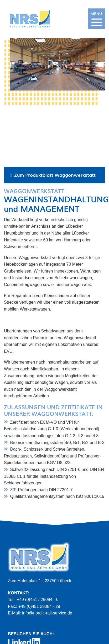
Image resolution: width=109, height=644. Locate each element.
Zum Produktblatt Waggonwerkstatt (55, 175)
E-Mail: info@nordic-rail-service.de (40, 613)
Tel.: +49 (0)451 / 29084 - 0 (33, 600)
